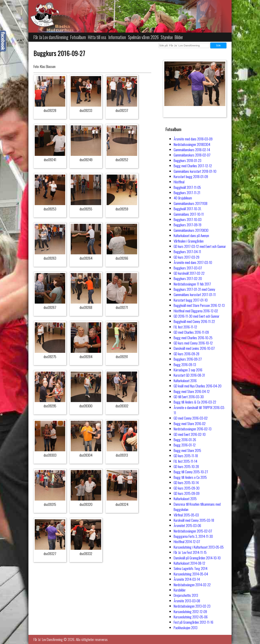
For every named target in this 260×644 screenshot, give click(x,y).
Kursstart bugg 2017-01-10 (191, 300)
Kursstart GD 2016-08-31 (189, 375)
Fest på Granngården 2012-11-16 (193, 622)
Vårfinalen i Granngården (189, 241)
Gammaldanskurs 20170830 (191, 230)
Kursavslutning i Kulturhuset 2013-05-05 (199, 547)
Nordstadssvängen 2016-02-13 (193, 429)
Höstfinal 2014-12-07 (187, 541)
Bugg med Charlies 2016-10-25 (193, 338)
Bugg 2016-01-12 (185, 445)
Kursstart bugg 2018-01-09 (191, 176)
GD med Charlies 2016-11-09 (191, 332)
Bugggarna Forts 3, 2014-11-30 (193, 536)
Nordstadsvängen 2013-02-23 (192, 606)
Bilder (179, 37)
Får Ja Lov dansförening (51, 37)
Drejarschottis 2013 (186, 595)
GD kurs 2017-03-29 (186, 257)
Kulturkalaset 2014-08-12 (189, 563)
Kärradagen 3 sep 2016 (188, 370)
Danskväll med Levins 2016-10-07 (194, 348)
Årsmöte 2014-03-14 (187, 579)
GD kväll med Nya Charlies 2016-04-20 (198, 386)
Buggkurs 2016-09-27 (188, 359)
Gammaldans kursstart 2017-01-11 (195, 294)
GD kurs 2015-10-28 (186, 466)
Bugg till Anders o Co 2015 (190, 477)
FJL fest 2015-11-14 (185, 461)
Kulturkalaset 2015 (185, 499)
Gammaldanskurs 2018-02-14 (192, 150)
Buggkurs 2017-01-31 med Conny (194, 289)
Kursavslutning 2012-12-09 (190, 611)
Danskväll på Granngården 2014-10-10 (197, 558)
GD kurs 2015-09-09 (187, 493)
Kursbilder (180, 590)
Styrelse (167, 37)
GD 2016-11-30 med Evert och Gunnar (197, 316)
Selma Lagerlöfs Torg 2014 (191, 568)
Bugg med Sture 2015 (187, 450)
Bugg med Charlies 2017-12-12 (193, 166)
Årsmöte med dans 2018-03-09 (193, 139)
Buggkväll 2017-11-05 (187, 187)
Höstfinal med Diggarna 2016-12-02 (196, 311)
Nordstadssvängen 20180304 (192, 144)
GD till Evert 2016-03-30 (189, 397)
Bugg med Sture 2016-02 (190, 423)
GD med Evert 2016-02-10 (190, 434)
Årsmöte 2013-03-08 (187, 601)
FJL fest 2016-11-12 (185, 327)
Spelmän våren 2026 (143, 37)
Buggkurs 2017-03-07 (188, 268)
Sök (218, 45)
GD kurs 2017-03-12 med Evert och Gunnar (200, 246)
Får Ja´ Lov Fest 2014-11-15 (190, 552)
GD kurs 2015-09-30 (187, 488)
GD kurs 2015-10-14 (186, 482)
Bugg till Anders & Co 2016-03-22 (195, 402)
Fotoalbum (78, 37)
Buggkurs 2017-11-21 (187, 192)
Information (117, 37)
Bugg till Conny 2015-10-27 (191, 472)
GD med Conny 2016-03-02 (191, 418)
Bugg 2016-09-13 (185, 364)
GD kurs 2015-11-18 (186, 456)
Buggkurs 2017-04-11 (187, 251)
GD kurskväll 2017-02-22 (189, 273)
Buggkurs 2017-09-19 (187, 225)
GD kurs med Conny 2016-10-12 (193, 343)
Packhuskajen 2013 (186, 628)
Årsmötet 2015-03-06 (187, 525)
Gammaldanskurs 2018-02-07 (192, 155)
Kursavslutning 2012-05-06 (191, 617)
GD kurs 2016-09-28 (186, 354)
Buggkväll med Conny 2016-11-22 (194, 321)
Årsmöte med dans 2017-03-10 (193, 262)
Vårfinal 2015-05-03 (186, 515)
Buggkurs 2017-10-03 (188, 219)
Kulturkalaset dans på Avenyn (191, 235)
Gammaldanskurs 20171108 (191, 203)
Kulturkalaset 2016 (185, 380)
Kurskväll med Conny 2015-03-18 (194, 520)
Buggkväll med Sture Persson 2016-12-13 (199, 305)
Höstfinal (179, 182)
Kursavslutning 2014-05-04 (191, 574)
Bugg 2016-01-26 (185, 440)
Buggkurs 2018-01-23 (187, 160)
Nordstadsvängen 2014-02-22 (192, 585)
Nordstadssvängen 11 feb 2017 (192, 284)
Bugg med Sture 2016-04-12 (192, 391)
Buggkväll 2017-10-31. (188, 209)
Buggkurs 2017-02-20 (188, 278)
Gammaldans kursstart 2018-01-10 (195, 171)
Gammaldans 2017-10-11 (189, 214)
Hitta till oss (97, 37)
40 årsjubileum (183, 198)
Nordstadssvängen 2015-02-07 (193, 531)
